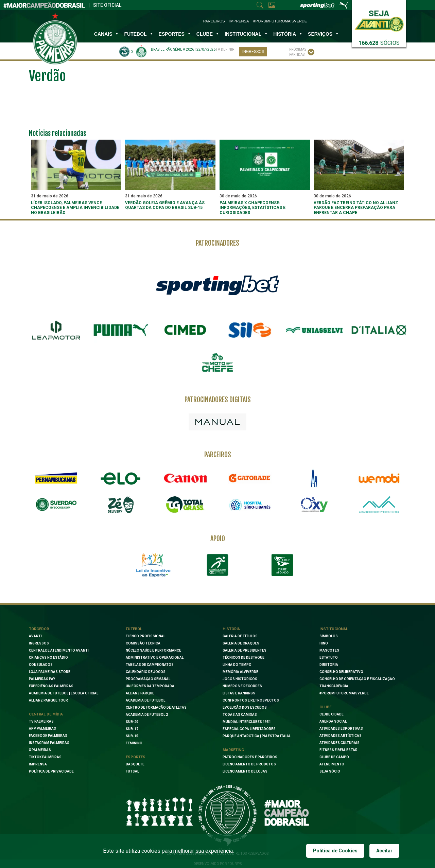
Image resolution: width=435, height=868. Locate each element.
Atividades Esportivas (341, 729)
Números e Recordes (242, 686)
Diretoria (329, 665)
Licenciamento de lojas (245, 771)
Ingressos (253, 52)
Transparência (334, 686)
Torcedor (39, 629)
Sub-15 (132, 736)
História (288, 34)
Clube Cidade (332, 714)
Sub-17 (132, 729)
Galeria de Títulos (240, 636)
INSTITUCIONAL (246, 34)
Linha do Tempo (237, 665)
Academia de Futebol (145, 700)
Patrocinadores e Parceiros (250, 757)
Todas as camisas (240, 715)
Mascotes (329, 650)
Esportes (175, 34)
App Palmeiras (42, 729)
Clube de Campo (334, 757)
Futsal (132, 771)
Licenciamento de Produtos (249, 764)
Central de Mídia (46, 714)
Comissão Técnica (143, 643)
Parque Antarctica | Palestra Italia (257, 736)
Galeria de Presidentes (245, 650)
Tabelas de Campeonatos (150, 665)
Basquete (135, 764)
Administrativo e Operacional (155, 658)
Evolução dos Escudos (245, 707)
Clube (208, 34)
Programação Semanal (148, 679)
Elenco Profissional (145, 636)
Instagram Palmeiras (49, 743)
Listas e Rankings (239, 693)
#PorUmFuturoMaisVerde (280, 21)
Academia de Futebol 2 (147, 715)
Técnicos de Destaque (243, 658)
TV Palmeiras (41, 721)
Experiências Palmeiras (51, 686)
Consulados (41, 665)
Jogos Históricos (240, 679)
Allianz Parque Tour (48, 700)
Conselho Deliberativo (341, 672)
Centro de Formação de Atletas (156, 707)
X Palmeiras (40, 750)
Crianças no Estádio (48, 658)
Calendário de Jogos (146, 672)
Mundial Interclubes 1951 (247, 722)
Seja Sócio (330, 771)
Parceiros (214, 21)
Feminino (134, 743)
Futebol (139, 34)
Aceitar (384, 851)
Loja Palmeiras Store (50, 672)
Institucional (334, 629)
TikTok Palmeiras (45, 757)
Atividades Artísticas (341, 736)
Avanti (35, 636)
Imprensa (239, 21)
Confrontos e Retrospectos (251, 700)
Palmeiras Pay (42, 679)
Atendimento (332, 764)
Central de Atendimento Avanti (59, 650)
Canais (107, 34)
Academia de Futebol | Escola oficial (64, 693)
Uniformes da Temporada (150, 686)
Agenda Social (333, 721)
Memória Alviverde (240, 672)
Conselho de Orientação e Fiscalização (357, 679)
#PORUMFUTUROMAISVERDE (344, 693)
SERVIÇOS (324, 34)
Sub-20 (132, 722)
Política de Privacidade (51, 771)
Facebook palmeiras (48, 736)
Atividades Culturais (340, 743)
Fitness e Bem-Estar (338, 750)
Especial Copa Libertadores (249, 729)
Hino (324, 643)
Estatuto (329, 658)
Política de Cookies (335, 851)
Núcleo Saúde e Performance (153, 650)
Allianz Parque (140, 693)
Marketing (233, 750)
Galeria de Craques (241, 643)
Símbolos (329, 636)
